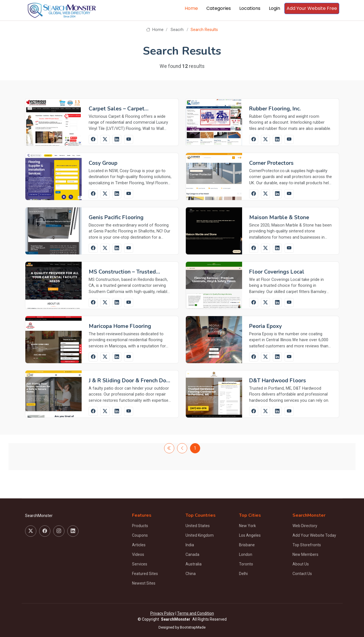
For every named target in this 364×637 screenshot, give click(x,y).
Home (191, 8)
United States (198, 526)
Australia (194, 564)
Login (274, 8)
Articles (139, 545)
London (246, 554)
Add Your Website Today (314, 535)
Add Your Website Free (312, 8)
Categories (219, 8)
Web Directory (305, 526)
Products (140, 526)
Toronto (246, 564)
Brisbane (247, 545)
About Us (301, 564)
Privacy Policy (162, 613)
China (191, 574)
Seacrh (177, 30)
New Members (305, 554)
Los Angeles (250, 535)
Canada (192, 554)
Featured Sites (145, 574)
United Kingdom (200, 535)
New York (247, 526)
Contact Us (302, 574)
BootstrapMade (193, 627)
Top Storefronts (307, 545)
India (190, 545)
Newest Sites (144, 583)
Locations (250, 8)
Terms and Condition (196, 613)
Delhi (243, 574)
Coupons (140, 535)
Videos (138, 554)
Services (140, 564)
